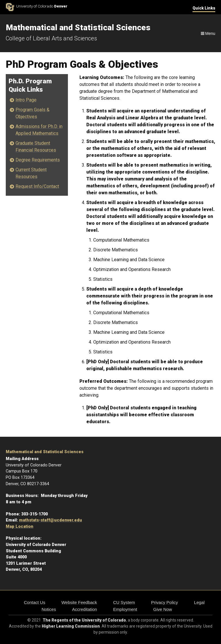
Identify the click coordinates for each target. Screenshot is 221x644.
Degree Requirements (38, 160)
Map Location (20, 527)
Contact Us (35, 602)
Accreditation (84, 609)
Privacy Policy (164, 602)
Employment (125, 609)
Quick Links (204, 8)
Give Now (163, 609)
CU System (124, 602)
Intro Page (26, 100)
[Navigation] (208, 33)
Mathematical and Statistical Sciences (45, 452)
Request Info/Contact (37, 186)
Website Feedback (79, 602)
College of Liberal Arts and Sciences (51, 38)
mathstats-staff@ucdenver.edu (51, 520)
